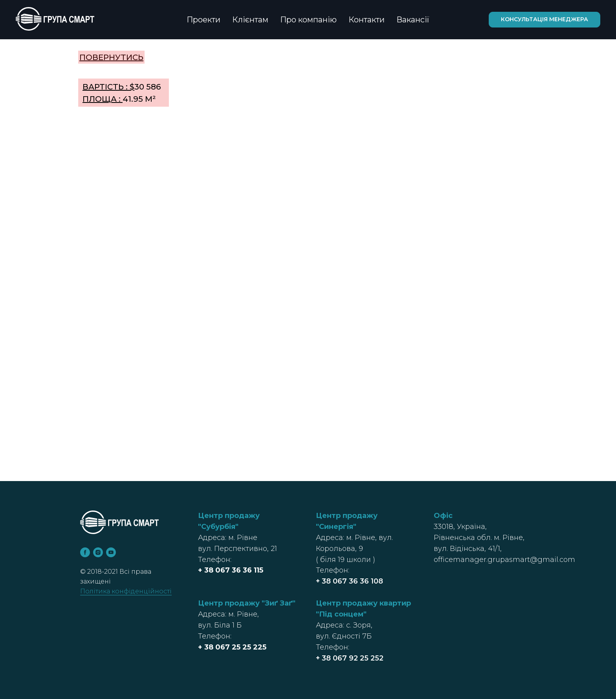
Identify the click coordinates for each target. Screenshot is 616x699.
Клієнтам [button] (250, 20)
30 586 (122, 87)
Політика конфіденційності (126, 591)
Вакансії (413, 20)
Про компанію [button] (308, 20)
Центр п (332, 603)
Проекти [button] (203, 20)
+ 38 (207, 570)
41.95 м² (119, 99)
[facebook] (85, 552)
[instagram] (98, 552)
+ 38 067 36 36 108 (349, 581)
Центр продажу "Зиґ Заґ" (247, 603)
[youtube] (111, 552)
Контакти (367, 20)
